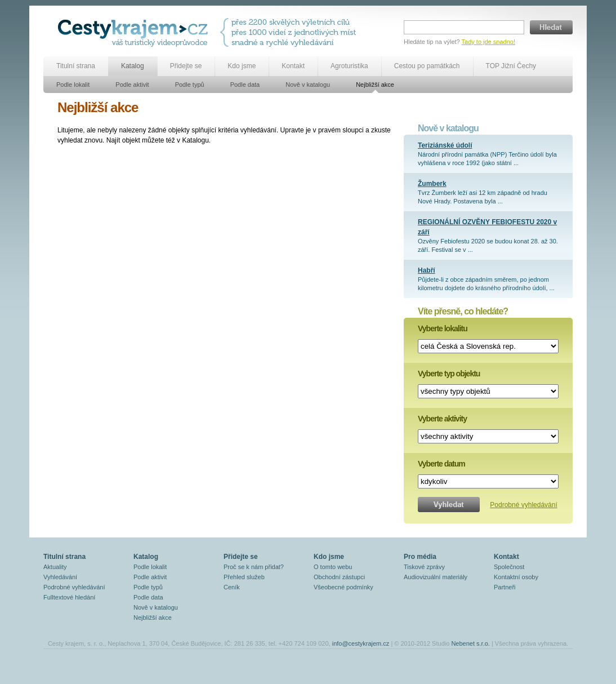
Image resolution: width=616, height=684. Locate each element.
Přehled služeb (244, 577)
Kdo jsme (242, 66)
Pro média (420, 557)
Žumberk (432, 184)
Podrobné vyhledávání (523, 505)
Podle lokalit (73, 85)
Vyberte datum (441, 464)
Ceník (232, 587)
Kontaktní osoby (516, 577)
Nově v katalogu (308, 85)
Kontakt (293, 66)
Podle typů (190, 85)
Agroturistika (349, 66)
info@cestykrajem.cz (361, 643)
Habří (427, 270)
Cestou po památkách (427, 66)
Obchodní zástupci (339, 577)
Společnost (509, 567)
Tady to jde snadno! (488, 42)
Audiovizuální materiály (436, 577)
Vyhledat (449, 505)
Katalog (133, 66)
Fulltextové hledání (69, 597)
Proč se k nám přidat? (254, 567)
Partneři (505, 587)
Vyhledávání (60, 577)
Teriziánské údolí (445, 145)
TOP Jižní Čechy (511, 66)
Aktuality (55, 567)
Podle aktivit (132, 85)
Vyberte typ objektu (449, 374)
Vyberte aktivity (442, 419)
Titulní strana (76, 66)
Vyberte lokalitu (443, 328)
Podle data (245, 85)
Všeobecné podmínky (343, 587)
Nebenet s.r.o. (470, 643)
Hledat (551, 27)
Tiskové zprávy (424, 567)
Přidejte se (186, 66)
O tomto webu (333, 567)
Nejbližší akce (375, 85)
